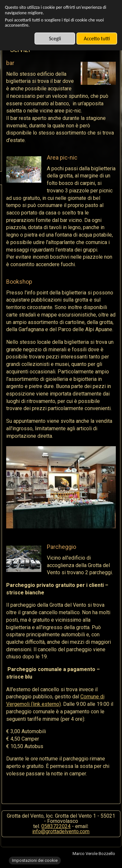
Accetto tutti (97, 39)
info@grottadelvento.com (61, 831)
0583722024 (56, 826)
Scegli (55, 39)
